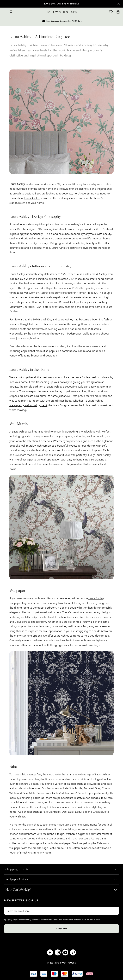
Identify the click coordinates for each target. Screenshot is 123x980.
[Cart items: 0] (118, 12)
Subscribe (61, 929)
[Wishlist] (111, 12)
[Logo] (61, 12)
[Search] (11, 12)
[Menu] (5, 12)
